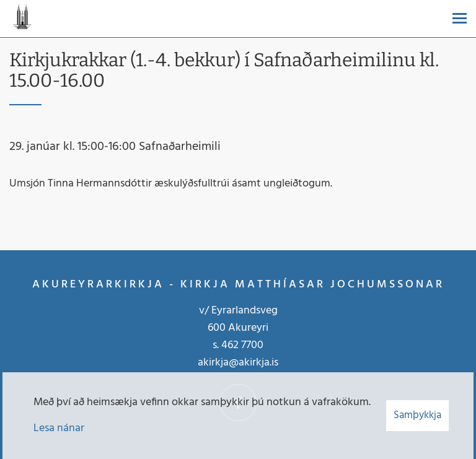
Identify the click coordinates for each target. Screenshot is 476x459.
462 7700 (242, 345)
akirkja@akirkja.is (238, 363)
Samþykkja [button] (417, 415)
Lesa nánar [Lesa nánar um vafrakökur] (59, 428)
